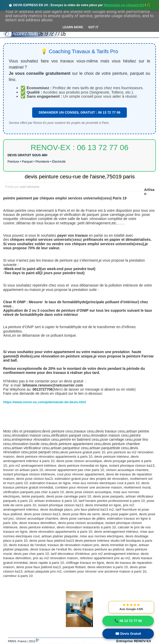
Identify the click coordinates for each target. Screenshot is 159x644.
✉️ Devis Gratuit (128, 634)
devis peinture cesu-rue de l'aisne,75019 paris (80, 176)
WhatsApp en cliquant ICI (124, 5)
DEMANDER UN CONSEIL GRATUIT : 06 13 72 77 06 (79, 112)
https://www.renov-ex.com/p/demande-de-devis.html (45, 402)
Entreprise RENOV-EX (134, 641)
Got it (93, 27)
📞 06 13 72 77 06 (128, 621)
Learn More (73, 27)
